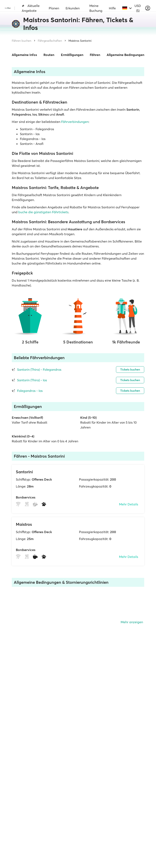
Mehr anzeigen (132, 622)
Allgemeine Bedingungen (125, 55)
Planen (54, 8)
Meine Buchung (96, 8)
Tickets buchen (130, 370)
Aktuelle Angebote (31, 8)
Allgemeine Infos (24, 55)
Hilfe (112, 8)
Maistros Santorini (80, 41)
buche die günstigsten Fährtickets (43, 212)
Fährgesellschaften (50, 41)
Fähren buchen (22, 41)
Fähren (95, 55)
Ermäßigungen (72, 55)
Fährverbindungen (75, 122)
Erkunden (73, 8)
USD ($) (138, 8)
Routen (49, 55)
